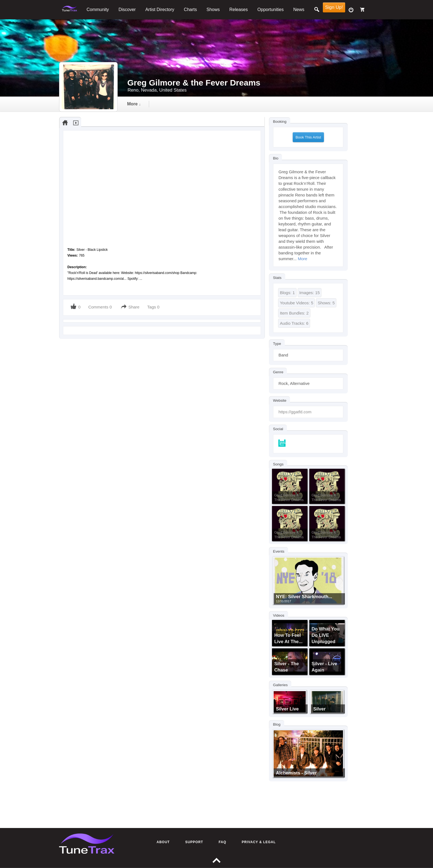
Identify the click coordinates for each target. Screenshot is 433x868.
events (259, 104)
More (302, 259)
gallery (228, 104)
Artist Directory (160, 10)
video (197, 104)
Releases (239, 10)
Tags (152, 307)
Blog (277, 724)
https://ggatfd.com (295, 412)
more (290, 104)
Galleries (280, 685)
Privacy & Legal (259, 842)
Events (278, 551)
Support (194, 842)
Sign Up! (334, 7)
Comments (98, 307)
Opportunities (270, 10)
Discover (127, 10)
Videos (278, 615)
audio (168, 104)
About (163, 842)
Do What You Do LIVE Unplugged (325, 635)
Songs (278, 464)
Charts (190, 10)
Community (98, 10)
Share (134, 307)
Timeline (136, 104)
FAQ (223, 842)
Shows (213, 10)
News (299, 10)
